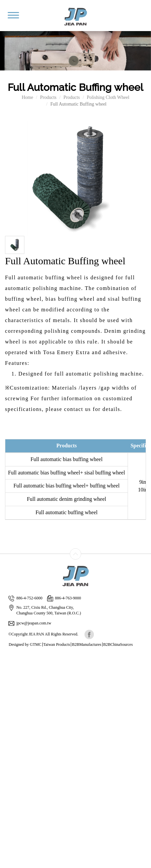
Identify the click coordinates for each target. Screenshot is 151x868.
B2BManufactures (87, 644)
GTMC (36, 644)
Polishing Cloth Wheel (108, 97)
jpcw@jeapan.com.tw (30, 623)
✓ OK (6, 864)
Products (48, 97)
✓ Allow (8, 671)
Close (5, 658)
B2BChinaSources (118, 644)
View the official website (49, 725)
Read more (13, 725)
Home (27, 97)
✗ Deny (8, 678)
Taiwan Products (57, 644)
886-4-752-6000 (25, 598)
